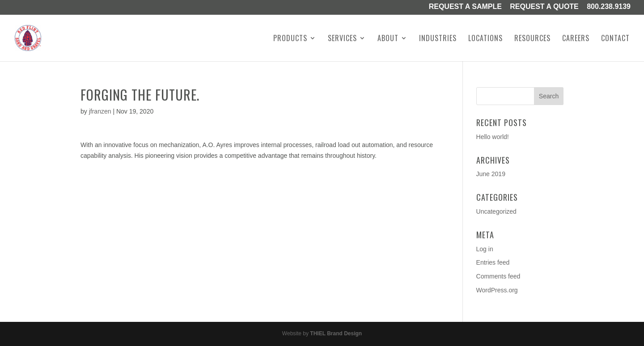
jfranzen (100, 111)
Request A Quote (544, 7)
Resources (532, 39)
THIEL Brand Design (336, 333)
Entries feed (493, 262)
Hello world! (493, 137)
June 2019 (491, 174)
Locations (485, 39)
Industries (438, 39)
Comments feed (498, 276)
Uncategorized (496, 211)
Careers (576, 39)
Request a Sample (465, 7)
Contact (615, 39)
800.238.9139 (609, 7)
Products (290, 39)
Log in (485, 249)
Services (342, 39)
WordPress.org (497, 290)
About (388, 39)
